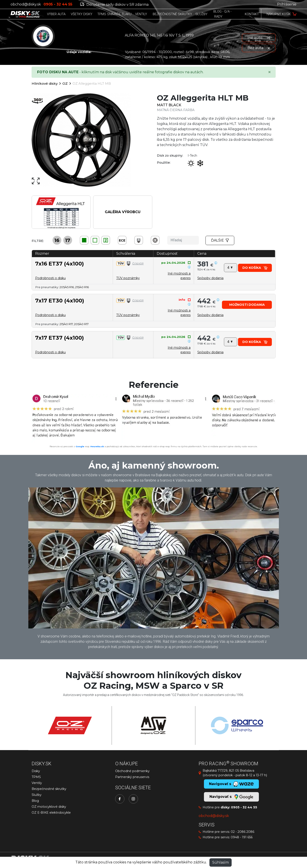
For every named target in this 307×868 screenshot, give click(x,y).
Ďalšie (220, 240)
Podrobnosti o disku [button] (50, 278)
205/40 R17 (81, 324)
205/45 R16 (67, 287)
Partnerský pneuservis (132, 777)
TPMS (36, 777)
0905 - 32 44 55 (244, 807)
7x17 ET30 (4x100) (60, 301)
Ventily (37, 783)
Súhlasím (221, 862)
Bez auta (259, 48)
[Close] (269, 72)
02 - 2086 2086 (243, 832)
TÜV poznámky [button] (128, 278)
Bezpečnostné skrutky (49, 789)
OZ (65, 83)
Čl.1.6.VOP (138, 264)
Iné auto (259, 38)
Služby (37, 795)
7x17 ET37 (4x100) (60, 338)
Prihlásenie (287, 4)
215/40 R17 (66, 324)
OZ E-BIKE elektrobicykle (51, 813)
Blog (35, 801)
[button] (210, 278)
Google (80, 446)
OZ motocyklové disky (49, 807)
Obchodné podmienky (132, 771)
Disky (36, 771)
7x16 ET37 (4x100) (60, 264)
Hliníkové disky (45, 83)
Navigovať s (231, 797)
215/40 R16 (82, 287)
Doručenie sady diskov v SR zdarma (114, 5)
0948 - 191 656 (242, 837)
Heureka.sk (97, 446)
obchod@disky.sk (26, 4)
